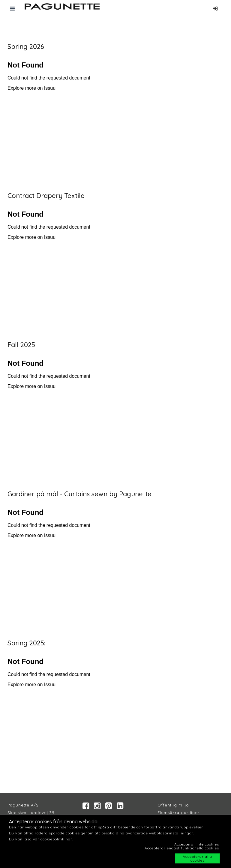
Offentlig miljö (173, 805)
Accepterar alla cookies (197, 858)
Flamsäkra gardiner (178, 812)
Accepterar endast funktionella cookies (182, 848)
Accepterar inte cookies (197, 844)
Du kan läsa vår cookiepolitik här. (41, 839)
